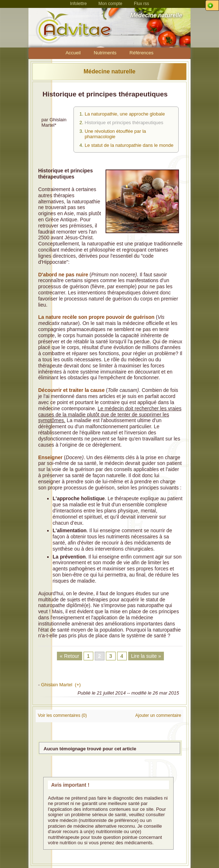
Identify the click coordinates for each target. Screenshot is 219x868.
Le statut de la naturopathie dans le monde (129, 145)
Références (142, 53)
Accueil (73, 53)
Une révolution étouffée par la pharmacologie (115, 134)
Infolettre (78, 4)
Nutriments (105, 53)
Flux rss (142, 4)
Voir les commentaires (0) (62, 715)
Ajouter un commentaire (158, 715)
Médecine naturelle (109, 71)
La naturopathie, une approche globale (125, 114)
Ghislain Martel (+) (61, 685)
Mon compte (110, 4)
